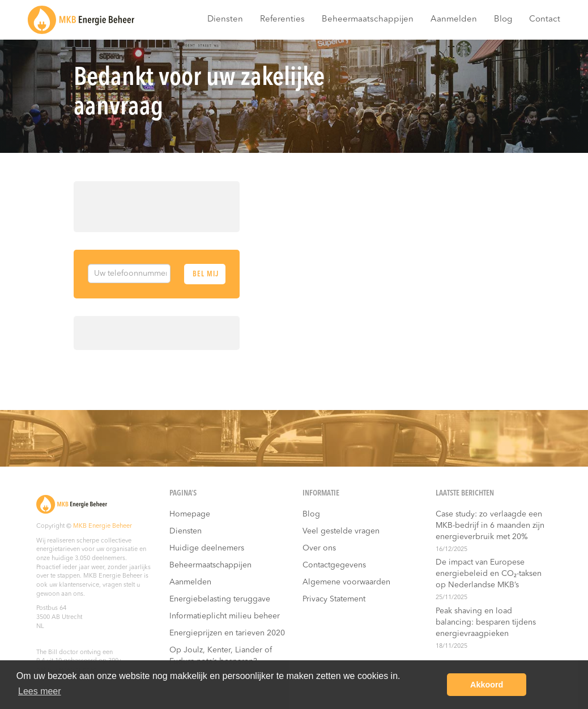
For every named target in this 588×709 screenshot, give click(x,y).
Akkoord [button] (487, 685)
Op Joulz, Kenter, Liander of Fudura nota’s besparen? (221, 656)
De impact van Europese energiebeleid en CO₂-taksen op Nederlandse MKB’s (489, 574)
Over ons (319, 548)
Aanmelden (454, 20)
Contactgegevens (334, 565)
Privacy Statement (334, 599)
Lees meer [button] (40, 691)
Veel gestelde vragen (341, 531)
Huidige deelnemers (207, 548)
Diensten (225, 20)
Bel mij (206, 274)
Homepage (190, 514)
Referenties (282, 20)
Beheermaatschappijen (368, 20)
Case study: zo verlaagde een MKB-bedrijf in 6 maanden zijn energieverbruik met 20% (490, 526)
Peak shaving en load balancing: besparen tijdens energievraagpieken (486, 622)
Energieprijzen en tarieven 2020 (227, 633)
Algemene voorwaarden (346, 582)
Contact (545, 20)
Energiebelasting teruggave (220, 599)
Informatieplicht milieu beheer (225, 616)
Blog (503, 20)
